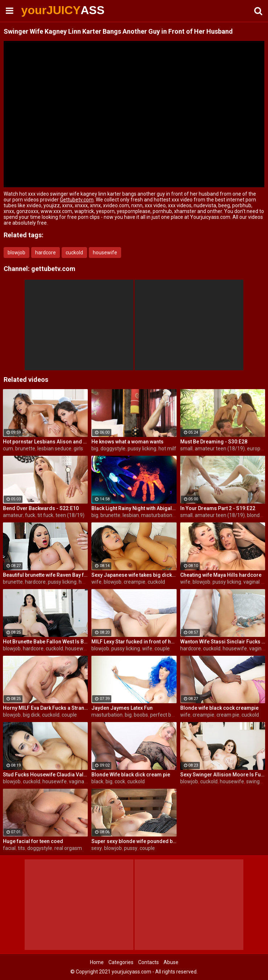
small (186, 449)
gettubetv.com (53, 269)
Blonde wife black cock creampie (219, 708)
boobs (141, 715)
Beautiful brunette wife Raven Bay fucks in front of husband (45, 575)
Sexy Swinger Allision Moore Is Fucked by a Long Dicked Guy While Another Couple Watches (223, 775)
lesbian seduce (54, 449)
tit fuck (45, 515)
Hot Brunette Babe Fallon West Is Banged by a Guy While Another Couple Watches (45, 642)
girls (78, 449)
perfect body (165, 715)
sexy (97, 848)
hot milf (167, 449)
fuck (30, 515)
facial (9, 848)
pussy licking (142, 449)
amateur (13, 515)
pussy (131, 848)
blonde (255, 515)
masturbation (107, 715)
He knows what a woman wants (127, 442)
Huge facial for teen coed (33, 841)
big (95, 449)
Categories (121, 962)
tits (21, 848)
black (97, 781)
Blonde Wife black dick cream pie (131, 775)
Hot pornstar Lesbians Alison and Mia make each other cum (45, 442)
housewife (105, 253)
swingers (257, 781)
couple (162, 649)
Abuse (171, 962)
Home (97, 962)
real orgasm (68, 848)
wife (96, 582)
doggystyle (113, 449)
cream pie (228, 715)
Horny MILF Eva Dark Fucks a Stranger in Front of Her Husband (45, 708)
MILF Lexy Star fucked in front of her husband (134, 642)
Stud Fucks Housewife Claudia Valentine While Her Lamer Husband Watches (45, 775)
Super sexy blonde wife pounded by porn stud (134, 841)
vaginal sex (82, 781)
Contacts (149, 962)
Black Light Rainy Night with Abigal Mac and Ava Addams (134, 508)
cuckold (74, 253)
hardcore (46, 253)
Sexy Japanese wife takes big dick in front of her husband (134, 575)
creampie (135, 582)
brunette (25, 449)
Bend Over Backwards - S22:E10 (41, 508)
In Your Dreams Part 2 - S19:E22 (218, 508)
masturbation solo (162, 515)
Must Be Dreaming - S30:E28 (214, 442)
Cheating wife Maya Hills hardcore (221, 575)
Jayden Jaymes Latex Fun (122, 708)
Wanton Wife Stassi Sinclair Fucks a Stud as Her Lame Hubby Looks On (223, 642)
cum (8, 449)
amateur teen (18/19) (220, 449)
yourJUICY (40, 10)
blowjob (17, 253)
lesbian (131, 515)
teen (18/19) (70, 515)
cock (120, 781)
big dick (31, 715)
